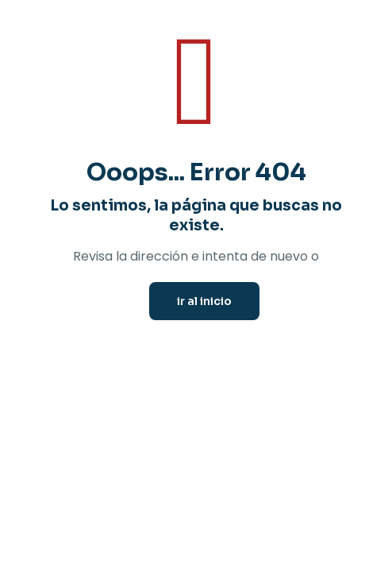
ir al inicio (204, 301)
